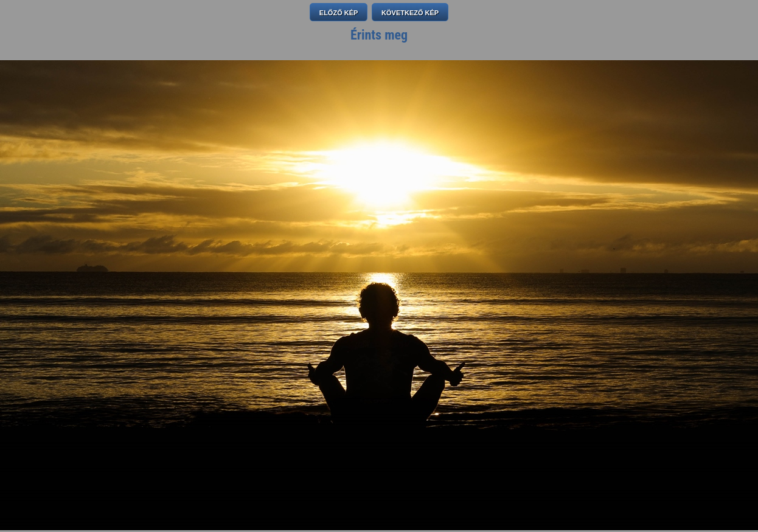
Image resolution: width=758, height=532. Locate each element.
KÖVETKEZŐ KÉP (410, 13)
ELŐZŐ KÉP (339, 13)
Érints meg (379, 35)
